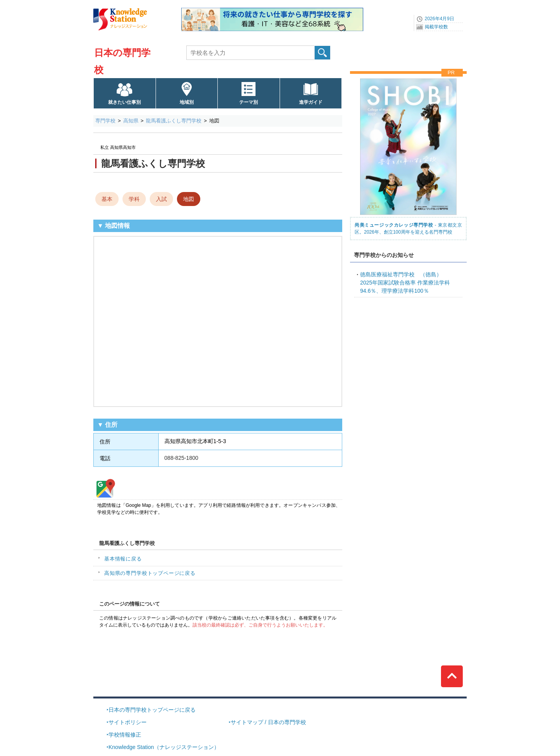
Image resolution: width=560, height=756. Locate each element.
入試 (161, 199)
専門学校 (105, 121)
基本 (107, 199)
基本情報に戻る (123, 559)
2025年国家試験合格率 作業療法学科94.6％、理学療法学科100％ (405, 283)
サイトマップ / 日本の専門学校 (268, 722)
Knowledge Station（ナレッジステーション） (164, 747)
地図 (189, 199)
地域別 (187, 102)
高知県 (131, 121)
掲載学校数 (436, 27)
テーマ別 (248, 102)
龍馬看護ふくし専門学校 (174, 121)
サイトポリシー (128, 722)
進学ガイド (311, 102)
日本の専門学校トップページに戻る (152, 710)
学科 (134, 199)
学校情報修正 (125, 735)
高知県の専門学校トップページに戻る (150, 573)
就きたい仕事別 (124, 102)
